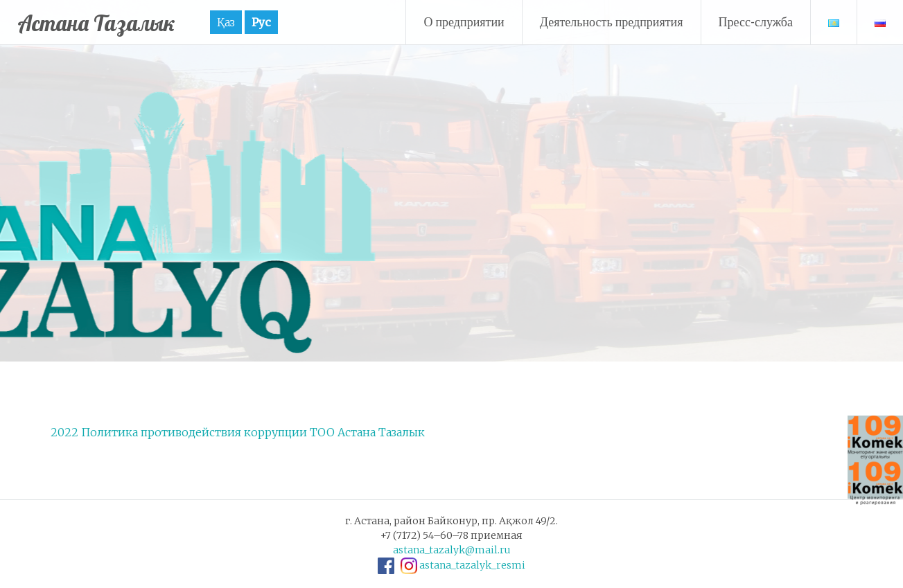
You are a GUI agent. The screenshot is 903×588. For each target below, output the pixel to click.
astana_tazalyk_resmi (472, 565)
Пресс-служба (756, 22)
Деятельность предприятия (612, 22)
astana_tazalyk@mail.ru (452, 550)
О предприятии (464, 22)
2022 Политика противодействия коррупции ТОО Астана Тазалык (238, 432)
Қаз (252, 22)
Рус (287, 22)
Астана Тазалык (109, 22)
